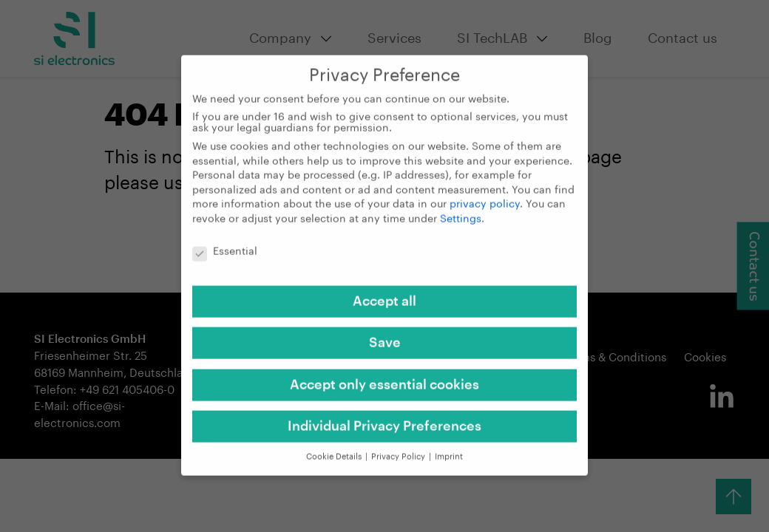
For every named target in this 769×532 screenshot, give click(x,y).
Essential (225, 243)
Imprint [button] (449, 447)
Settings (461, 210)
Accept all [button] (384, 292)
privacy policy (485, 196)
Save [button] (385, 334)
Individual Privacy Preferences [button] (384, 417)
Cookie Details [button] (335, 447)
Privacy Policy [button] (399, 447)
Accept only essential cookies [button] (384, 375)
